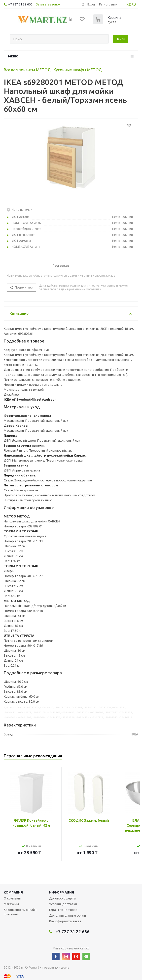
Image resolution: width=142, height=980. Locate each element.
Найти (120, 39)
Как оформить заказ (65, 921)
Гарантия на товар (63, 910)
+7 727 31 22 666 (20, 4)
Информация (62, 892)
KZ (129, 4)
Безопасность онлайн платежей (20, 912)
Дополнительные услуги (68, 915)
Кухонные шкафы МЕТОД (78, 70)
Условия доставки (63, 904)
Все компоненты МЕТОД (27, 70)
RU (134, 4)
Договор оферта (62, 898)
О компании (13, 898)
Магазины (11, 904)
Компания (13, 892)
